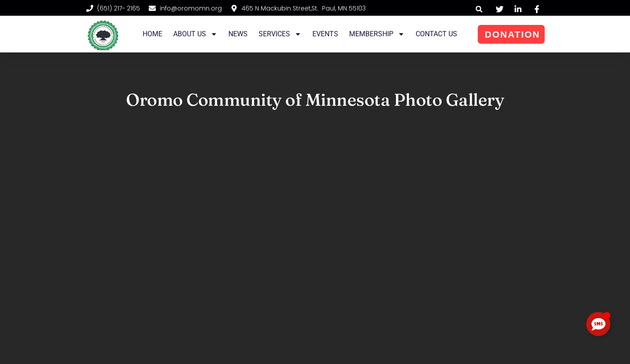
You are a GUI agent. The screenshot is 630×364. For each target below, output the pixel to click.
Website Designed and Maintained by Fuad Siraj (505, 348)
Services (280, 34)
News (238, 34)
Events (325, 34)
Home (152, 34)
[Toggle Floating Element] (598, 324)
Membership (377, 34)
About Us (195, 34)
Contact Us (436, 34)
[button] (479, 9)
